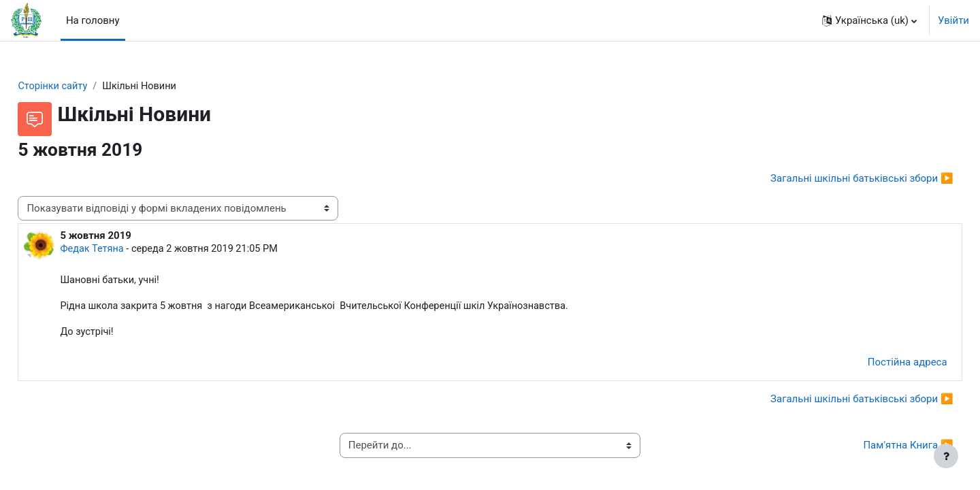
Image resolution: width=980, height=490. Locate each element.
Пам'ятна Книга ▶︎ (878, 448)
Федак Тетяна (124, 250)
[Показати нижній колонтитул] (946, 456)
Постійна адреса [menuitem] (877, 365)
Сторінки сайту (84, 86)
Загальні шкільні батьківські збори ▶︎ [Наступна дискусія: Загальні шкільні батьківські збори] (831, 179)
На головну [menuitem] (93, 20)
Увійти (953, 20)
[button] (869, 20)
